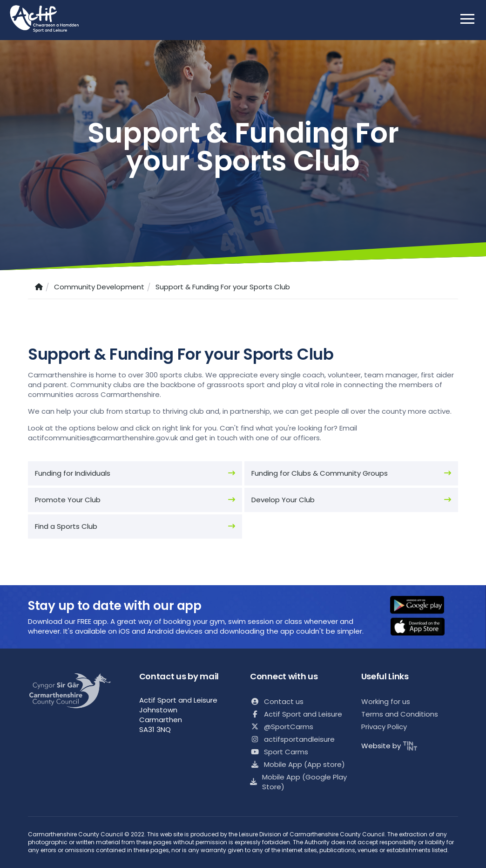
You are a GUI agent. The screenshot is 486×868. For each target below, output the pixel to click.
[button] (423, 606)
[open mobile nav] (467, 19)
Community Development (99, 287)
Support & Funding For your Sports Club (223, 287)
